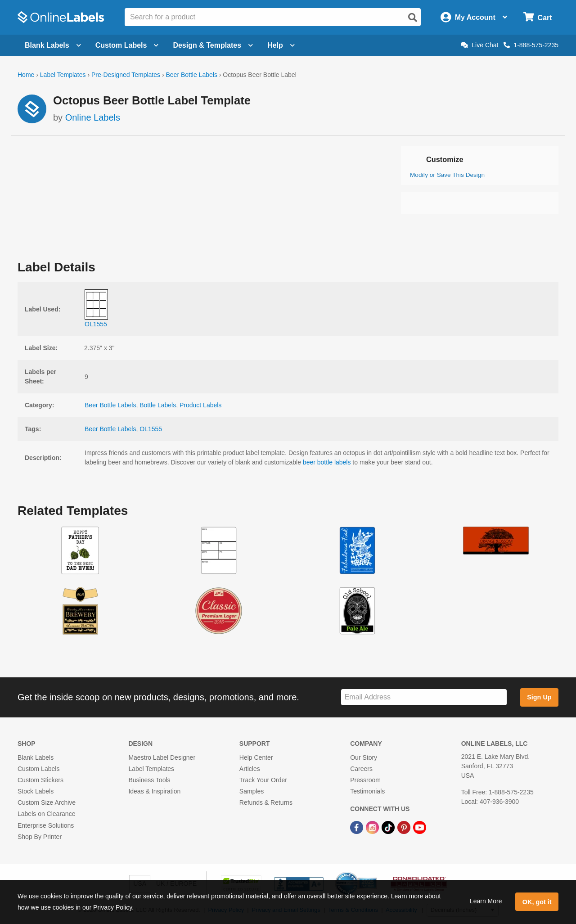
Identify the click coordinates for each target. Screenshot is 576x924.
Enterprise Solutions (46, 825)
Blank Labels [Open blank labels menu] (53, 45)
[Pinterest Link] (405, 827)
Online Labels (93, 117)
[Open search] (413, 18)
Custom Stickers (40, 780)
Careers (361, 769)
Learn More (486, 901)
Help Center (256, 757)
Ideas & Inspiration (154, 791)
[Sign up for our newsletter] (424, 697)
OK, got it (537, 902)
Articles (250, 769)
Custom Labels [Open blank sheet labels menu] (127, 45)
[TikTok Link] (389, 827)
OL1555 (151, 429)
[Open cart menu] (538, 17)
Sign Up (539, 697)
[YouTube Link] (420, 827)
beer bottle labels (327, 462)
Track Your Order (263, 780)
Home (26, 75)
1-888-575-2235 (531, 45)
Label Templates (63, 75)
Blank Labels (36, 757)
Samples (252, 791)
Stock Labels (36, 791)
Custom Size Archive (47, 802)
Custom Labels (38, 769)
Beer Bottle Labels (191, 75)
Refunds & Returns (266, 802)
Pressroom (365, 780)
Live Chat (479, 45)
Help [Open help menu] (281, 45)
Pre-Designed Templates (126, 75)
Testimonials (367, 791)
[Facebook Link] (358, 827)
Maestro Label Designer (162, 757)
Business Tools (149, 780)
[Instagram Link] (373, 827)
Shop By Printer (40, 837)
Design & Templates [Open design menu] (213, 45)
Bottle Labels (158, 405)
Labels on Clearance (46, 814)
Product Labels (200, 405)
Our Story (364, 757)
